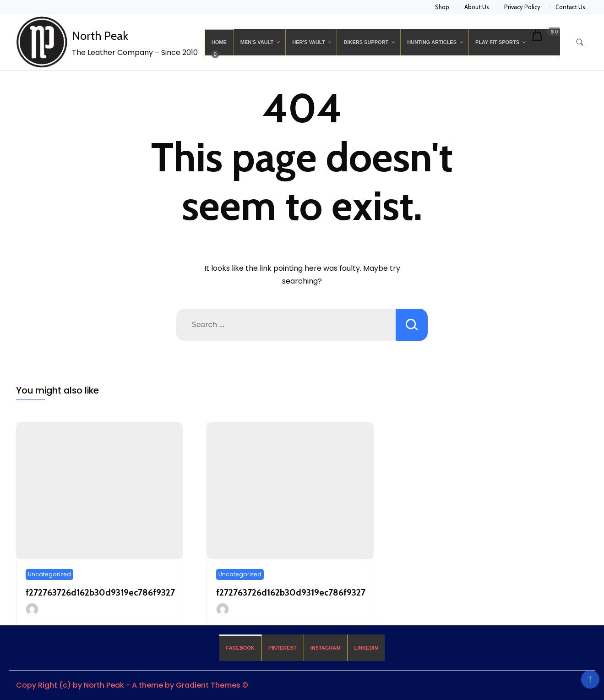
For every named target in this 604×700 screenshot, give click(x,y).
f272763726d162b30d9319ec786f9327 (100, 592)
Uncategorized (49, 574)
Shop (442, 7)
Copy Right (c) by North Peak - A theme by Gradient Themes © (132, 685)
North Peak (100, 36)
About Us (477, 7)
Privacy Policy (522, 7)
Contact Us (570, 7)
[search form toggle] (580, 42)
